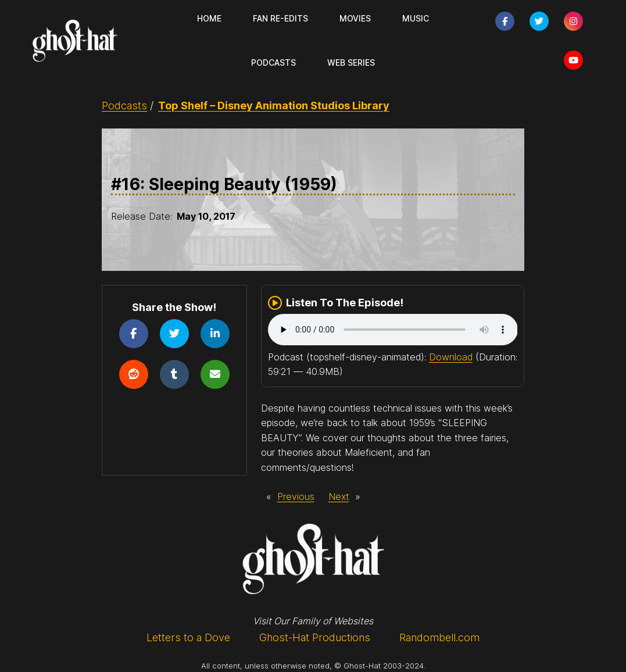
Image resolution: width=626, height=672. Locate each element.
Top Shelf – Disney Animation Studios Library (274, 106)
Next (339, 496)
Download (451, 357)
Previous (296, 496)
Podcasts (124, 106)
